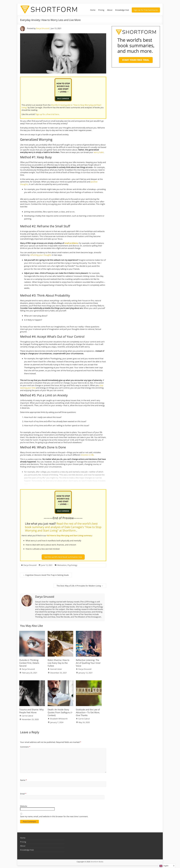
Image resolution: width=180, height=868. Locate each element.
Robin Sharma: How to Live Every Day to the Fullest (58, 662)
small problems (71, 243)
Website (24, 805)
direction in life (87, 455)
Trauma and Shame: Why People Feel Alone (31, 710)
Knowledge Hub (122, 10)
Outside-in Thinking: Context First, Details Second (29, 662)
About (110, 10)
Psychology (72, 564)
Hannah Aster (56, 668)
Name (23, 779)
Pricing (101, 10)
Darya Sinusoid (43, 28)
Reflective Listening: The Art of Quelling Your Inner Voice (88, 662)
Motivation (62, 564)
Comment (25, 746)
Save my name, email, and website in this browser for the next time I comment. (54, 815)
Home (93, 10)
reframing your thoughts (41, 255)
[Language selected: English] (167, 866)
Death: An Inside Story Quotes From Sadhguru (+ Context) (60, 711)
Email (23, 793)
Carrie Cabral (27, 715)
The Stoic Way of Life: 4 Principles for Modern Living (80, 585)
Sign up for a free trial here (48, 114)
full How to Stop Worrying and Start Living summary (70, 536)
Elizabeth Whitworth (59, 718)
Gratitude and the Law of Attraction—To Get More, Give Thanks (88, 711)
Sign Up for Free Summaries (146, 10)
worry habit (99, 152)
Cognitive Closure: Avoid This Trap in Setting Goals (46, 574)
